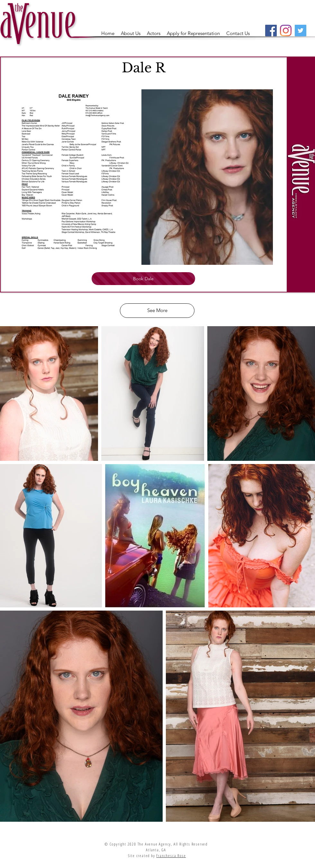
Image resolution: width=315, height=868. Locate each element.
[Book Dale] (143, 279)
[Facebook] (271, 31)
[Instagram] (286, 31)
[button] (154, 33)
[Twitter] (301, 31)
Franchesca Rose (171, 856)
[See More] (157, 311)
